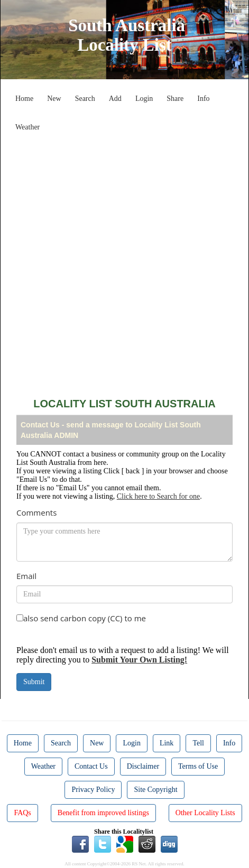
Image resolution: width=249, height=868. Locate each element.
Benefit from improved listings (103, 813)
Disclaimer (143, 766)
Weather (27, 127)
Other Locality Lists (205, 813)
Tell (198, 743)
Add (115, 99)
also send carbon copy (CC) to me (85, 618)
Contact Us (91, 766)
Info (203, 99)
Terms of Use (198, 766)
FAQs (22, 813)
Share (175, 99)
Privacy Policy (93, 790)
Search (85, 99)
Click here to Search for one (158, 496)
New (54, 99)
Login (144, 99)
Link (167, 743)
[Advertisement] (124, 261)
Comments (36, 512)
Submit (34, 682)
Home (24, 99)
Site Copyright (155, 790)
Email (26, 576)
